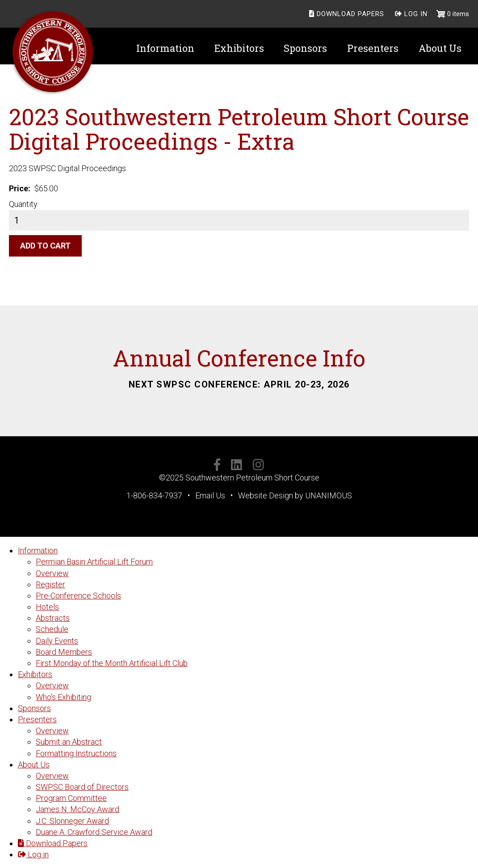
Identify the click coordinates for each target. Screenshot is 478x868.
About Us (34, 765)
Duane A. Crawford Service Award (94, 832)
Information (38, 550)
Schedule (52, 629)
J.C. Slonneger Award (72, 821)
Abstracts (53, 618)
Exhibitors (35, 674)
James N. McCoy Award (78, 809)
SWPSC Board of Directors (82, 787)
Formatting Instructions (76, 753)
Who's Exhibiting (63, 697)
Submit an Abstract (69, 742)
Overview (52, 573)
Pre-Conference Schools (78, 596)
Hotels (47, 607)
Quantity (23, 204)
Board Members (64, 652)
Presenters (37, 719)
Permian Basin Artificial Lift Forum (94, 562)
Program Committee (71, 798)
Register (50, 584)
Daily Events (57, 641)
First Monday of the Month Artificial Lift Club (112, 663)
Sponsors (34, 708)
